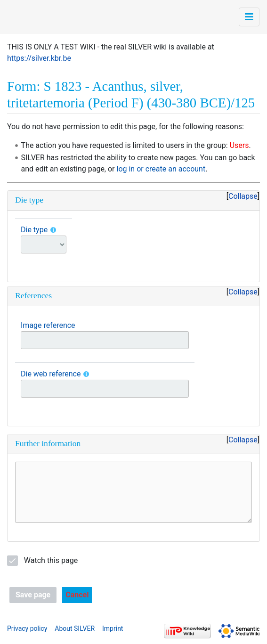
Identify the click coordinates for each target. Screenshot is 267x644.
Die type (34, 230)
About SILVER (75, 628)
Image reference (48, 325)
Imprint (113, 628)
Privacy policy (27, 628)
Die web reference (51, 374)
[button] (77, 595)
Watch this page (51, 560)
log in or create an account (161, 169)
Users (239, 145)
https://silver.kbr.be (39, 58)
